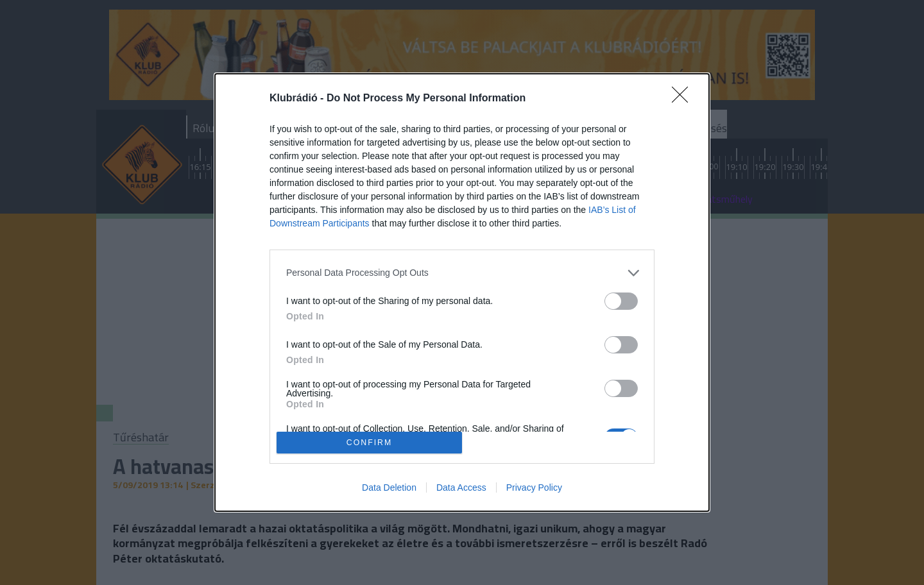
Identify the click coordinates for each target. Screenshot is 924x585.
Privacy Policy (534, 487)
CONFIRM (369, 443)
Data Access (461, 487)
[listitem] (462, 273)
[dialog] (462, 293)
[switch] (621, 301)
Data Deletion (389, 487)
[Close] (684, 99)
